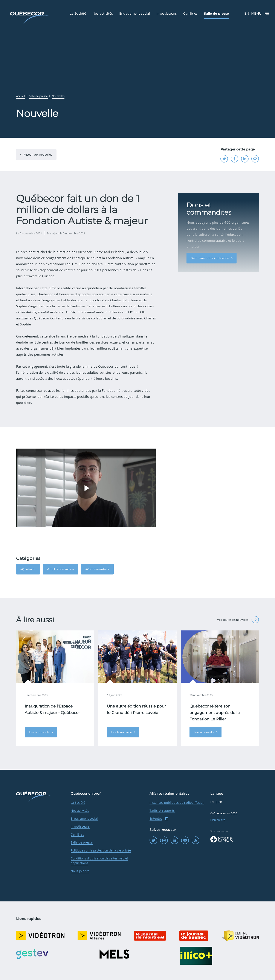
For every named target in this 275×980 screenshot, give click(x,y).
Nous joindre (80, 871)
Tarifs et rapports (162, 810)
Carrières (77, 834)
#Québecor (28, 569)
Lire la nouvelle (40, 732)
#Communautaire (97, 569)
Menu (260, 13)
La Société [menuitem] (78, 14)
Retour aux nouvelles (37, 155)
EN (247, 13)
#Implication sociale (61, 569)
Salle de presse (82, 842)
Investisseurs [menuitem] (167, 14)
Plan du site (218, 820)
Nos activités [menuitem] (103, 14)
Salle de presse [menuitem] (216, 14)
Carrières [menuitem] (190, 14)
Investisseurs (80, 826)
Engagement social (84, 818)
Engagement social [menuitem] (135, 14)
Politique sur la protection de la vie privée (101, 850)
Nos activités (80, 810)
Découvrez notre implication (210, 252)
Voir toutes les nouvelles (238, 620)
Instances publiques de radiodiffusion (177, 803)
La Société (78, 803)
